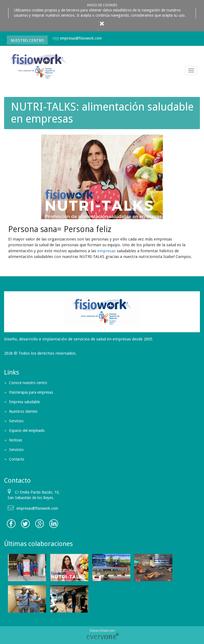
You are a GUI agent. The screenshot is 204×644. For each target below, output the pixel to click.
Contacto (17, 459)
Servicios (16, 421)
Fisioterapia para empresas (31, 392)
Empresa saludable (24, 402)
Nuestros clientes (23, 411)
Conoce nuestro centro (28, 383)
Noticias (16, 440)
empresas (106, 251)
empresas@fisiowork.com (81, 38)
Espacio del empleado (27, 431)
